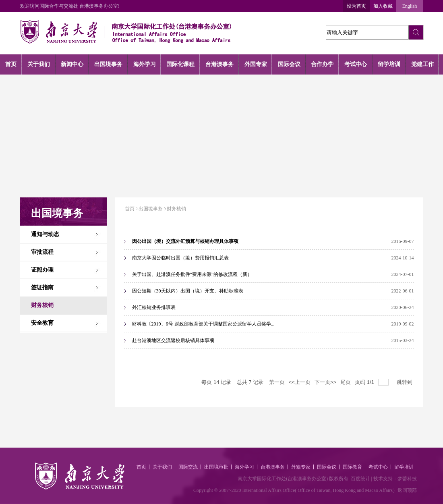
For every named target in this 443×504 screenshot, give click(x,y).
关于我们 (162, 467)
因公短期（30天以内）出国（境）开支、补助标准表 (188, 291)
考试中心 (378, 467)
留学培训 (404, 467)
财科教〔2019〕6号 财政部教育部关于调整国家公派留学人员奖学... (203, 324)
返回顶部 (407, 490)
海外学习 (244, 467)
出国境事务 (151, 209)
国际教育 (352, 467)
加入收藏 (383, 6)
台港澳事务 (273, 467)
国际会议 (327, 467)
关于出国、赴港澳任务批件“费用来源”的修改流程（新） (192, 274)
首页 (130, 209)
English (410, 6)
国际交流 (188, 467)
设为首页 (356, 6)
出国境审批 (216, 467)
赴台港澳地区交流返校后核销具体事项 (173, 340)
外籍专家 (301, 467)
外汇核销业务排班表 (154, 307)
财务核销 (176, 209)
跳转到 (405, 382)
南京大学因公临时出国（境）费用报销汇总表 (180, 258)
